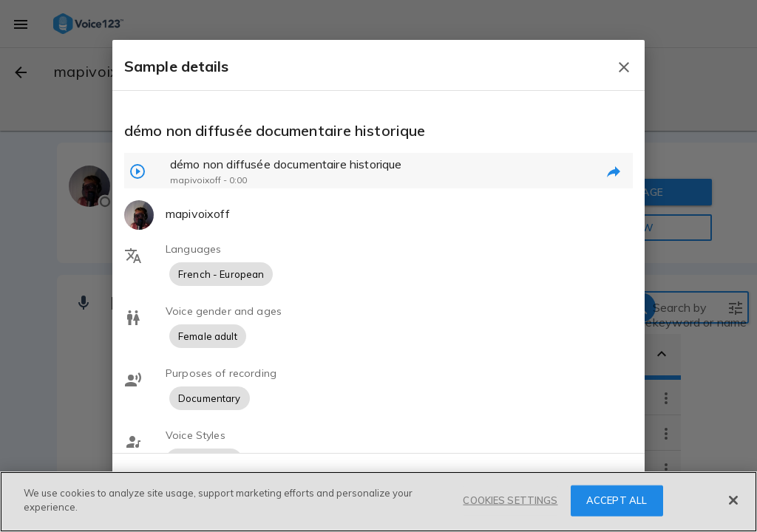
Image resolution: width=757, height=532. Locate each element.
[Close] (733, 500)
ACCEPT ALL (617, 500)
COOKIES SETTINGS (510, 500)
